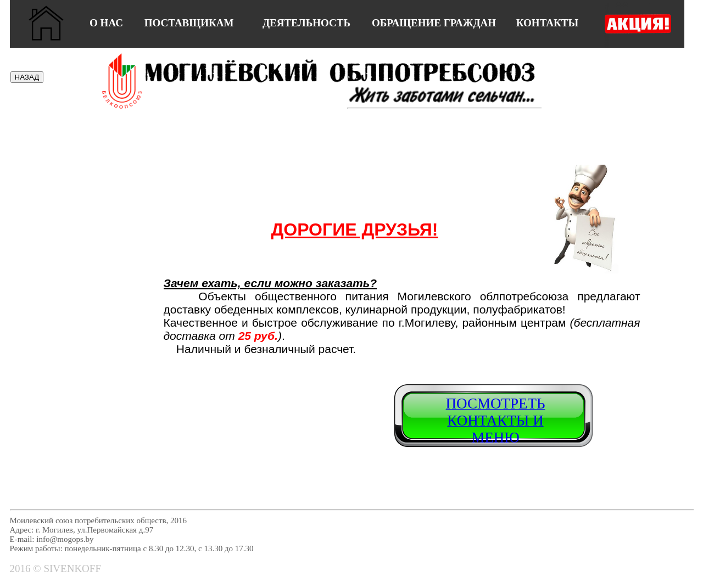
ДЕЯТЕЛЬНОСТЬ (306, 23)
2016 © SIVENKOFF (55, 569)
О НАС (106, 23)
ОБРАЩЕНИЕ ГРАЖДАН (434, 23)
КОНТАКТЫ (547, 23)
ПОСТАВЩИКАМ (189, 23)
